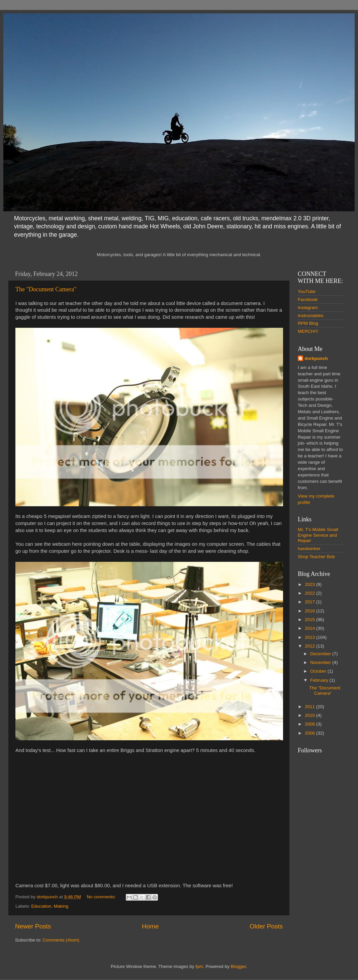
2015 (310, 620)
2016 (310, 611)
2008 (310, 724)
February (320, 680)
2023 (310, 584)
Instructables (311, 316)
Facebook (308, 299)
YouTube (307, 291)
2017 (310, 602)
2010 (310, 715)
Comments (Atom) (61, 940)
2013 (310, 637)
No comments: (102, 897)
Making (61, 906)
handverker (309, 549)
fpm (199, 966)
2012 (310, 646)
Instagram (308, 308)
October (319, 671)
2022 (310, 593)
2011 (310, 707)
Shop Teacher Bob (316, 557)
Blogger (238, 966)
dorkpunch (316, 358)
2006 (310, 733)
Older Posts (266, 926)
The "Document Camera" (46, 289)
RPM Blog (308, 323)
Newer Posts (33, 926)
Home (150, 926)
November (321, 662)
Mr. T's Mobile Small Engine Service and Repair (318, 535)
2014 (310, 628)
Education (41, 906)
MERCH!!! (308, 331)
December (321, 654)
